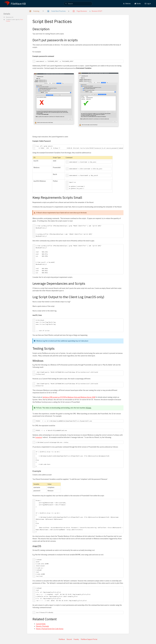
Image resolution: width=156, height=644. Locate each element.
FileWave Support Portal (89, 639)
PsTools (88, 408)
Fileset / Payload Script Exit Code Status (50, 629)
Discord (69, 639)
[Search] (66, 4)
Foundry (76, 639)
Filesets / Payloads (42, 626)
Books (138, 4)
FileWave (62, 639)
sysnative (39, 437)
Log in (148, 4)
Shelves (127, 4)
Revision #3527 (97, 11)
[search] (78, 4)
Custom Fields (41, 624)
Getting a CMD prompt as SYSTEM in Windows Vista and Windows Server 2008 (69, 397)
